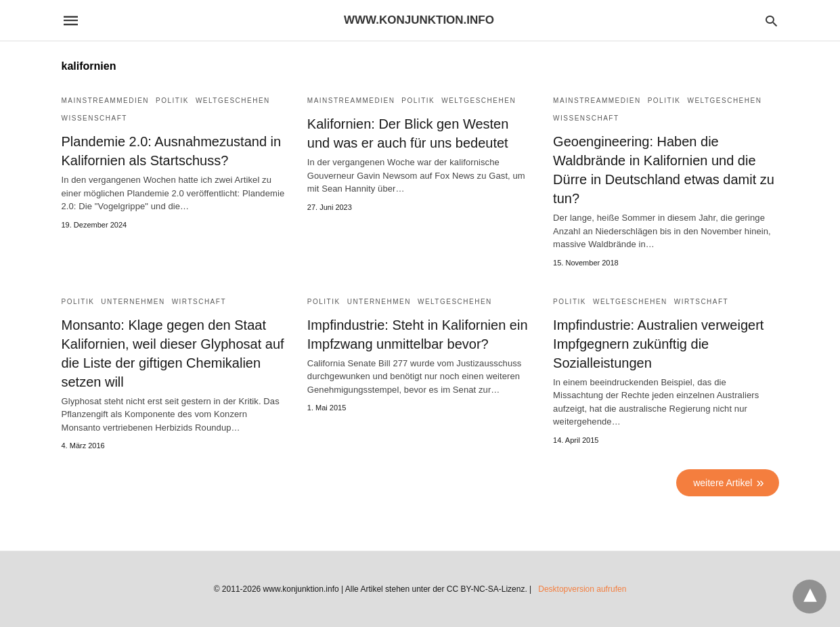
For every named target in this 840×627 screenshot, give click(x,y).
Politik (172, 101)
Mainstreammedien (106, 101)
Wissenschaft (94, 118)
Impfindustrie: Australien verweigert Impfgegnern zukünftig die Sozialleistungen (658, 344)
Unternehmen (133, 302)
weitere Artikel (723, 483)
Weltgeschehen (233, 101)
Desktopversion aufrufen (582, 589)
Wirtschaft (199, 302)
